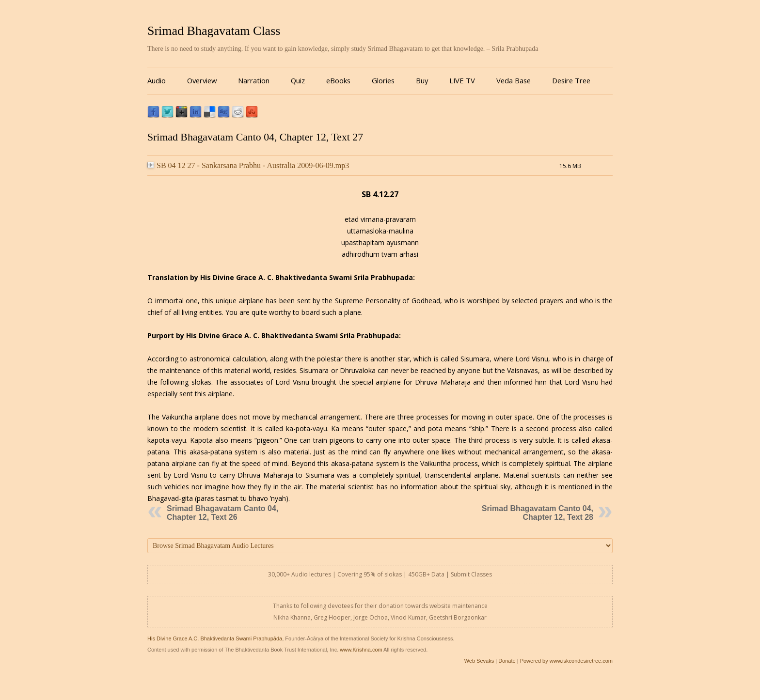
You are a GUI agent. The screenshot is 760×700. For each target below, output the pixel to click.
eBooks (338, 80)
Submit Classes (471, 574)
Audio (157, 80)
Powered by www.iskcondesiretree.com (566, 661)
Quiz (298, 80)
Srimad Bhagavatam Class (214, 31)
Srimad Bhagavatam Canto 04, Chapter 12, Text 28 (538, 513)
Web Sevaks (479, 661)
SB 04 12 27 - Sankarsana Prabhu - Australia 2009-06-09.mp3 (248, 165)
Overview (202, 80)
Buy (422, 80)
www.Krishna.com (361, 650)
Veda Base (514, 80)
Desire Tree (571, 80)
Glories (383, 80)
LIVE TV (462, 80)
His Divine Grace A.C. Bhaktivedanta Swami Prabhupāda (215, 638)
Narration (254, 80)
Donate (507, 661)
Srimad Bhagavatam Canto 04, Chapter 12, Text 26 (222, 513)
